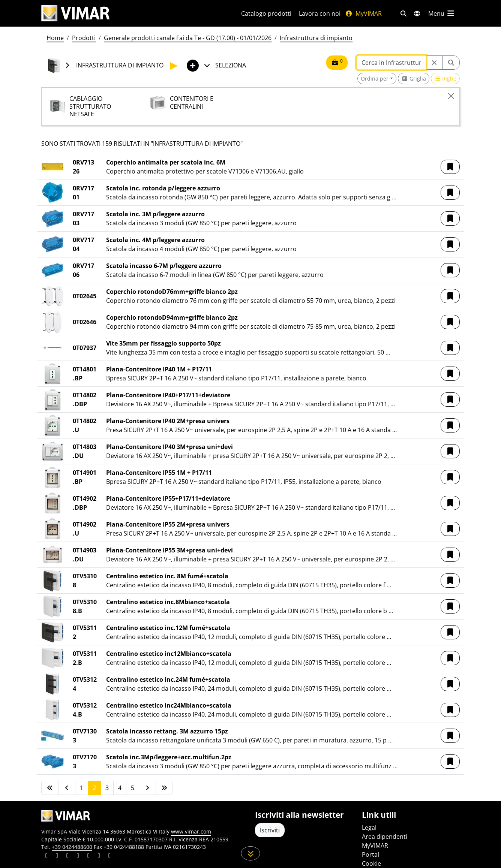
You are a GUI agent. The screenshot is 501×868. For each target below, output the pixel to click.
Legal (369, 828)
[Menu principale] (442, 13)
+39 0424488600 (72, 847)
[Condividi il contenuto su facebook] (57, 856)
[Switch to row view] (445, 79)
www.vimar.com (191, 831)
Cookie (371, 864)
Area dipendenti (385, 837)
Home (55, 38)
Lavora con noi (320, 13)
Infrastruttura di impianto (316, 38)
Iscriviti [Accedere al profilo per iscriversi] (270, 830)
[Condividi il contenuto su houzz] (99, 856)
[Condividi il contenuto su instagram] (78, 856)
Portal (370, 855)
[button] (450, 167)
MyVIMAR (363, 13)
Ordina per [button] (375, 79)
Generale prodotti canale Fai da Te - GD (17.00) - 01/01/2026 (188, 38)
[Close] (451, 96)
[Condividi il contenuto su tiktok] (109, 856)
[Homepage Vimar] (132, 13)
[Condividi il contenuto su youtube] (88, 856)
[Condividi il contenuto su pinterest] (67, 856)
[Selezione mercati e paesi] (417, 13)
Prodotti (84, 38)
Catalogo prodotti (266, 13)
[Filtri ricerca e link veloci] (403, 13)
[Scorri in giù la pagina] (251, 853)
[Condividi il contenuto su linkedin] (46, 856)
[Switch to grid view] (414, 79)
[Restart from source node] (434, 63)
